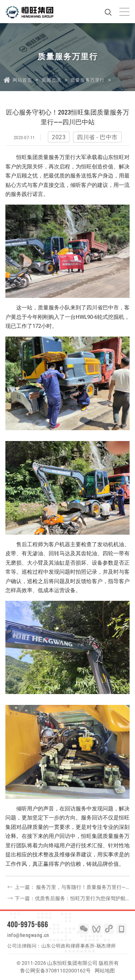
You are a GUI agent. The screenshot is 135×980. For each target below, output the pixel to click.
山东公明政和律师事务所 (68, 946)
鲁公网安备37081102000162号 (55, 971)
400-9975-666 (28, 924)
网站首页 (22, 80)
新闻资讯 (51, 80)
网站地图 (105, 971)
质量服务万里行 (88, 80)
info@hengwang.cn (28, 935)
